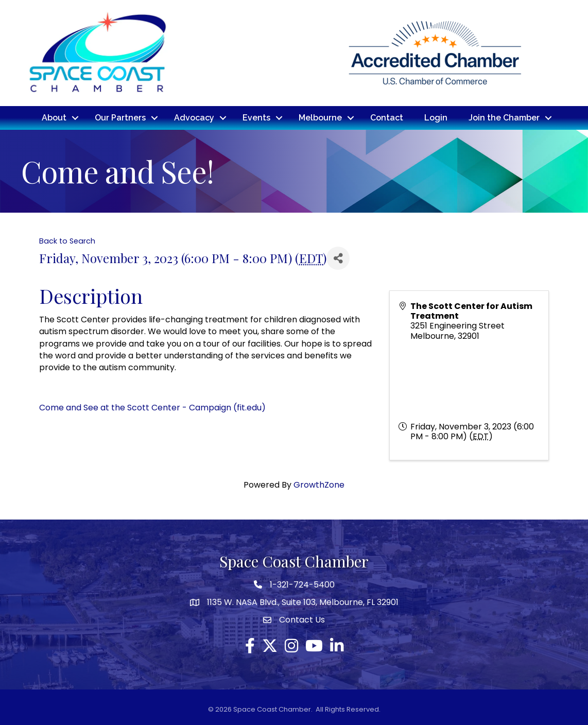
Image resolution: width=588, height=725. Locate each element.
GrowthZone (319, 485)
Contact (387, 118)
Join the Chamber (504, 118)
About (54, 118)
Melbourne (320, 118)
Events (256, 118)
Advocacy (194, 118)
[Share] (338, 258)
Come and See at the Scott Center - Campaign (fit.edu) (152, 408)
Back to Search (67, 241)
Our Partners (120, 118)
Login (436, 118)
